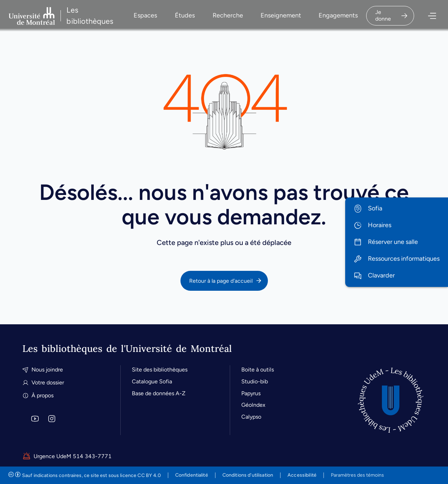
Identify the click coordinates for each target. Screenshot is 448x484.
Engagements (338, 15)
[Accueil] (391, 400)
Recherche (228, 15)
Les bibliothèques (90, 16)
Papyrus (251, 393)
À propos (38, 395)
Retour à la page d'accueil (226, 281)
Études (185, 15)
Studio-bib (255, 381)
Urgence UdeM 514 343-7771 (67, 456)
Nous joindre (43, 370)
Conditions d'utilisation (248, 475)
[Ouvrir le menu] (427, 16)
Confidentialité (192, 475)
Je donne (392, 15)
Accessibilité (302, 475)
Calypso (251, 417)
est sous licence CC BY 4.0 (85, 475)
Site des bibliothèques (160, 370)
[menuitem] (397, 209)
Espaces (145, 15)
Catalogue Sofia (152, 381)
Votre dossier (43, 382)
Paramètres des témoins (357, 475)
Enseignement (281, 15)
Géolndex (253, 405)
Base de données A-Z (159, 393)
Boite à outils (258, 370)
